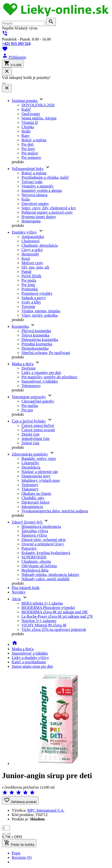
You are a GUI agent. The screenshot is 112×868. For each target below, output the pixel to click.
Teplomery (30, 485)
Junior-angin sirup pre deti (32, 666)
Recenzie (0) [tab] (22, 857)
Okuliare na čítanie (36, 493)
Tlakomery (30, 489)
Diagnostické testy (36, 476)
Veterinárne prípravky (29, 397)
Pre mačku (30, 406)
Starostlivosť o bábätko (40, 381)
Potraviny (29, 548)
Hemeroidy (30, 254)
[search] (24, 23)
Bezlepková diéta (35, 570)
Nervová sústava (34, 195)
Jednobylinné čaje (36, 439)
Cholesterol (31, 241)
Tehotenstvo (31, 386)
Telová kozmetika (35, 335)
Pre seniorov (31, 157)
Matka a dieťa (23, 364)
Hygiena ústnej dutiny (39, 217)
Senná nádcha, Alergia (39, 118)
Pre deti (27, 144)
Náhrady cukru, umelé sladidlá (45, 579)
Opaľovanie (31, 114)
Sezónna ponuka (25, 101)
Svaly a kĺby (31, 302)
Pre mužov (30, 153)
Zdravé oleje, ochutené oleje (44, 540)
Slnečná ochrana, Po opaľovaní (46, 353)
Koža (26, 199)
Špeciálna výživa (35, 531)
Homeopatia (31, 221)
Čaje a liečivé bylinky (29, 421)
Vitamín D (30, 122)
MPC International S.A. (46, 810)
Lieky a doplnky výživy (30, 658)
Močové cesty (32, 263)
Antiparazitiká (33, 237)
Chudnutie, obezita (36, 561)
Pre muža (29, 280)
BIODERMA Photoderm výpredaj (48, 608)
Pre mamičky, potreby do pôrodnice (49, 377)
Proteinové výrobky (37, 293)
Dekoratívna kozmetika (40, 340)
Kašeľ (26, 109)
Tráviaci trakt (32, 182)
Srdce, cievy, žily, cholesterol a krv (49, 208)
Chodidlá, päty (33, 498)
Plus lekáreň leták (26, 588)
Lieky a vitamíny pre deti (41, 373)
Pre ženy (28, 149)
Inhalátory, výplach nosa (41, 480)
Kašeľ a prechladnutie (29, 662)
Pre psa (27, 410)
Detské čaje (31, 434)
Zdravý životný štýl (27, 522)
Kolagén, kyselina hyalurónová (46, 553)
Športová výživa (34, 535)
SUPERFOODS (34, 557)
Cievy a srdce (32, 250)
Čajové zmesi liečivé (38, 426)
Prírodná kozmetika (37, 344)
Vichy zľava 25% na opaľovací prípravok (54, 629)
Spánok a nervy (34, 298)
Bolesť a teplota (34, 140)
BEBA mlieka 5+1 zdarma (42, 603)
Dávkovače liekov (36, 502)
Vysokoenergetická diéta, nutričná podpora (55, 511)
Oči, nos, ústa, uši (35, 267)
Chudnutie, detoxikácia (40, 245)
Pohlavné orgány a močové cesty (47, 212)
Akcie (16, 599)
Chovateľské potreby (38, 401)
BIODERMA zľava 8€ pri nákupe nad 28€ (55, 612)
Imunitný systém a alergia (42, 190)
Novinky (19, 592)
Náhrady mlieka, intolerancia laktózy (50, 575)
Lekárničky (30, 463)
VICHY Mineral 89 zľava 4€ (44, 625)
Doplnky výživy (24, 232)
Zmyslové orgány (35, 204)
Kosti (26, 258)
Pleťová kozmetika (36, 331)
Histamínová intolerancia (41, 527)
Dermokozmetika (35, 348)
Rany (26, 136)
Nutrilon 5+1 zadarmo (39, 621)
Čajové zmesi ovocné (38, 430)
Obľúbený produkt (20, 800)
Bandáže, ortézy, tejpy (39, 459)
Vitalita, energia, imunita (41, 311)
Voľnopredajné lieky (28, 169)
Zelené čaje (30, 443)
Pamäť (27, 272)
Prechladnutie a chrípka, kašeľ (45, 177)
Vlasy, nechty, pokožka (40, 315)
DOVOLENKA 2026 (38, 105)
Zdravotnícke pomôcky (30, 454)
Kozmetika (20, 326)
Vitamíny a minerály (37, 186)
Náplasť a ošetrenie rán (40, 472)
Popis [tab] (16, 853)
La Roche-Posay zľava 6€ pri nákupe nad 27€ (57, 616)
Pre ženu (28, 285)
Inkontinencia (32, 507)
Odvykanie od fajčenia (39, 566)
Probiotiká (30, 289)
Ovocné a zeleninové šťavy (43, 544)
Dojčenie (29, 368)
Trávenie (28, 307)
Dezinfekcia (31, 467)
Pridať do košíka (19, 843)
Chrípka (28, 127)
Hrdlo (26, 131)
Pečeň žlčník (31, 276)
